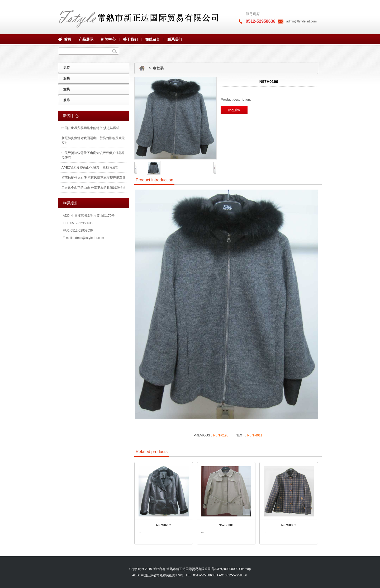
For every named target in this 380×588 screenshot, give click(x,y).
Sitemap (245, 569)
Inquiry (234, 110)
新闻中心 (108, 39)
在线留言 (153, 39)
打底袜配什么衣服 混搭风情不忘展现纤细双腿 (94, 178)
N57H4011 (255, 435)
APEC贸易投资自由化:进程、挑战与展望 (90, 168)
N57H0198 (221, 435)
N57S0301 (226, 525)
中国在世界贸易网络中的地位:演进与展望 (90, 128)
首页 (68, 39)
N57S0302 (289, 525)
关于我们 (130, 39)
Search (115, 51)
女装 (66, 78)
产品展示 (86, 39)
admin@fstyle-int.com (301, 21)
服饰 (66, 100)
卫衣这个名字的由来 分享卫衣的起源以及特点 (94, 188)
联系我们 (175, 39)
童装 (66, 89)
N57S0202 (164, 525)
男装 (66, 68)
